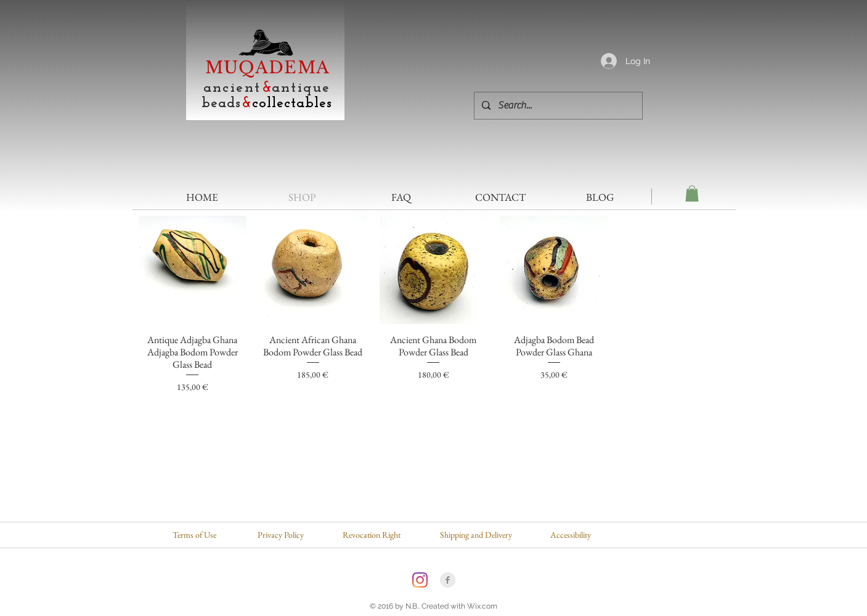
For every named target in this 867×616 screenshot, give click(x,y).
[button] (692, 193)
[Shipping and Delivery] (476, 535)
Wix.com (482, 606)
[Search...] (557, 106)
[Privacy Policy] (281, 535)
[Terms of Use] (195, 535)
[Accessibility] (571, 535)
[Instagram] (420, 580)
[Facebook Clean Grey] (448, 580)
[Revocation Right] (372, 535)
